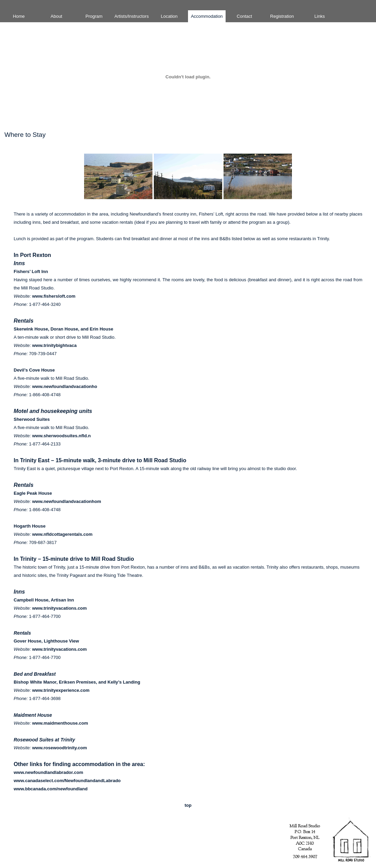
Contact (245, 16)
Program (94, 16)
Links (320, 16)
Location (169, 16)
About (56, 16)
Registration (282, 16)
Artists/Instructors (132, 16)
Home (19, 16)
